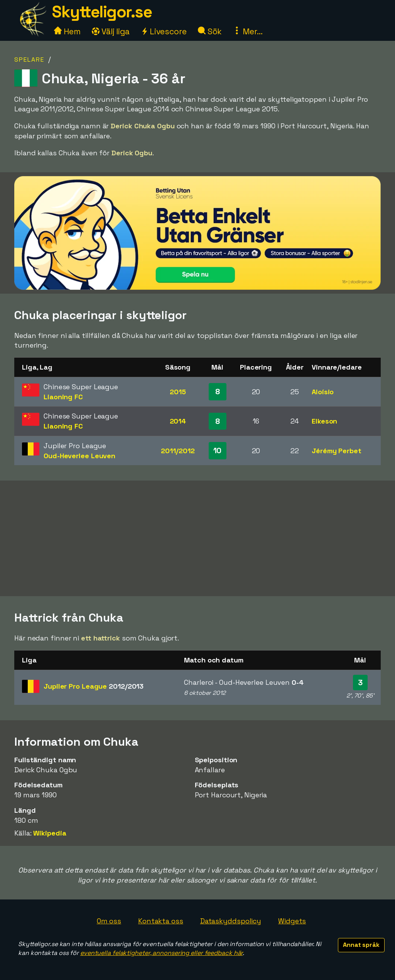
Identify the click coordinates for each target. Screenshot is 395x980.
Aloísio (323, 392)
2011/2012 (178, 451)
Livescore (164, 31)
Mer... (248, 31)
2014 (178, 421)
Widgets (292, 921)
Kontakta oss (161, 921)
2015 (178, 392)
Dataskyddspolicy (231, 921)
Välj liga (111, 31)
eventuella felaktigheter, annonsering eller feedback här (161, 953)
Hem (67, 31)
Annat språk (361, 945)
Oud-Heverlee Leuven (79, 456)
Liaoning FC (63, 397)
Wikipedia (50, 833)
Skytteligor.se (102, 12)
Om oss (109, 921)
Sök (210, 31)
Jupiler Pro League (94, 686)
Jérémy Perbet (337, 451)
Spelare (29, 60)
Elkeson (324, 421)
